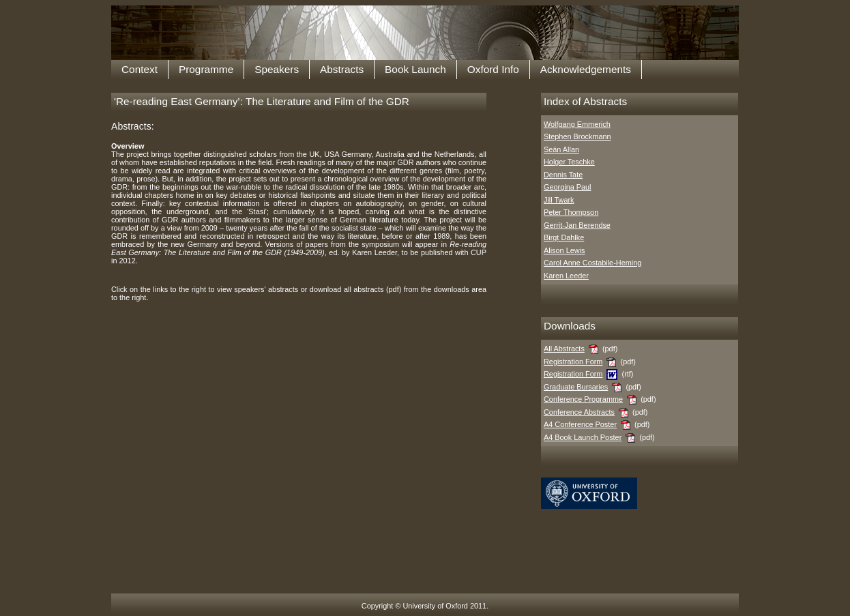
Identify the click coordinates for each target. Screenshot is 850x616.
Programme (206, 69)
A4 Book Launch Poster (583, 437)
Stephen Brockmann (577, 136)
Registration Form (573, 362)
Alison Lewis (564, 250)
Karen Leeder (566, 276)
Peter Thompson (571, 212)
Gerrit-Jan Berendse (577, 225)
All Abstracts (564, 349)
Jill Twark (559, 200)
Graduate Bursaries (576, 387)
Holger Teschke (569, 162)
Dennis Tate (563, 175)
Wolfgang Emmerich (577, 124)
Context (140, 69)
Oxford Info (493, 69)
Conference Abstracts (579, 412)
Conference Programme (583, 399)
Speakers (277, 69)
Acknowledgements (586, 69)
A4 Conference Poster (580, 424)
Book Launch (415, 69)
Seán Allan (561, 149)
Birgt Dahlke (564, 237)
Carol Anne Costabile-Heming (592, 263)
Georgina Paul (568, 187)
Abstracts (342, 69)
